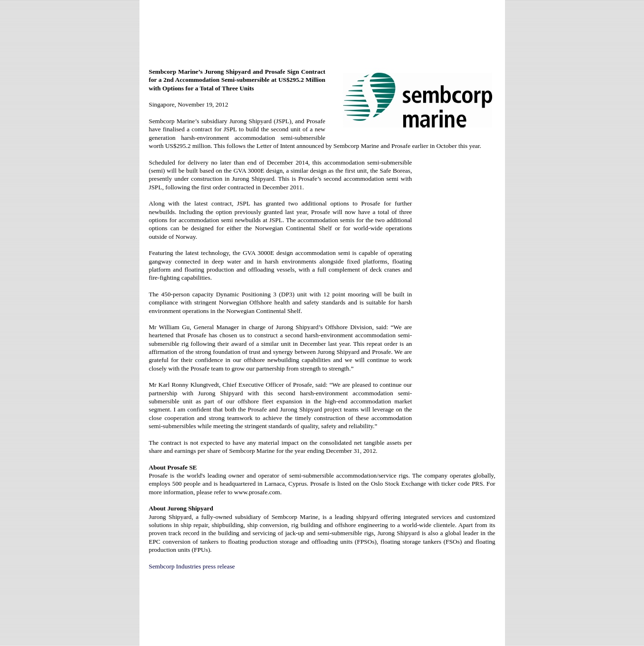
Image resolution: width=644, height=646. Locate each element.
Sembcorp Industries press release (192, 566)
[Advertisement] (322, 29)
